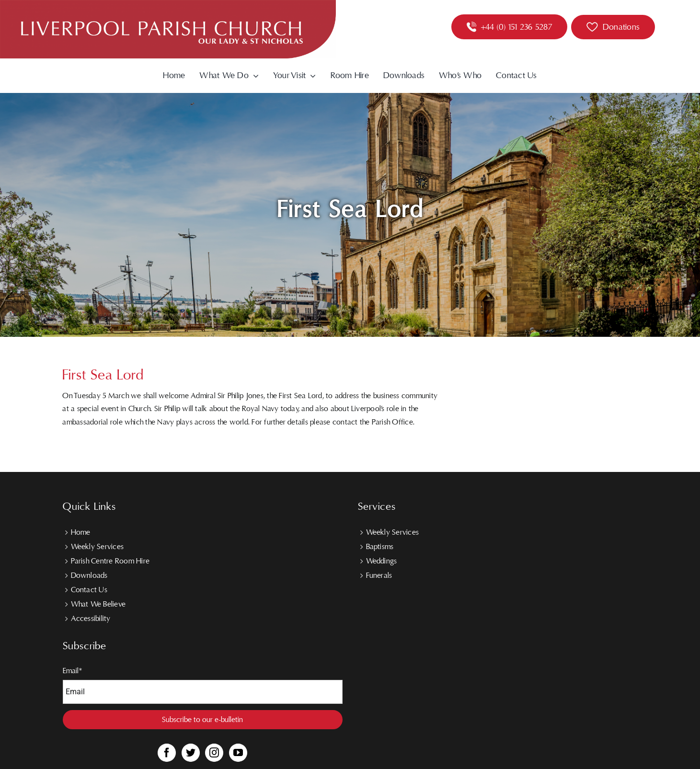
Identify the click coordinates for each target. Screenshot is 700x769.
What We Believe (98, 604)
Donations (621, 27)
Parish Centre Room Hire (110, 561)
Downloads (89, 575)
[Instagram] (214, 753)
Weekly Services (98, 547)
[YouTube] (238, 753)
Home (81, 532)
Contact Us (89, 590)
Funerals (379, 575)
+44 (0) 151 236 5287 (516, 27)
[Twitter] (191, 753)
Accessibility (91, 619)
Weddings (382, 561)
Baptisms (380, 547)
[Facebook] (167, 753)
